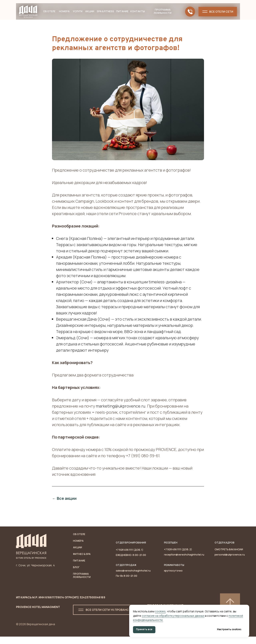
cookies (160, 611)
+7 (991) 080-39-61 (143, 459)
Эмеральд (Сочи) (73, 341)
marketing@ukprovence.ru (120, 410)
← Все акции (64, 502)
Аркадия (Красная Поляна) (81, 261)
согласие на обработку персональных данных (173, 616)
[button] (218, 12)
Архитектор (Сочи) (74, 285)
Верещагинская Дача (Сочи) (83, 323)
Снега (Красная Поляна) (79, 242)
